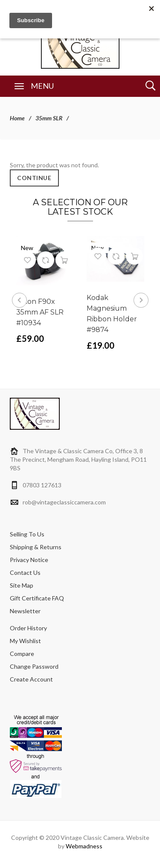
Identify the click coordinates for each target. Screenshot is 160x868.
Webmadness (84, 846)
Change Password (34, 666)
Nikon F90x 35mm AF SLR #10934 (40, 312)
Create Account (31, 679)
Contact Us (25, 572)
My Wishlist (25, 641)
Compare (22, 654)
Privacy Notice (29, 560)
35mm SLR (49, 118)
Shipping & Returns (36, 547)
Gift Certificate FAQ (37, 598)
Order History (28, 628)
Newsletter (25, 611)
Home (17, 118)
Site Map (22, 585)
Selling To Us (27, 534)
